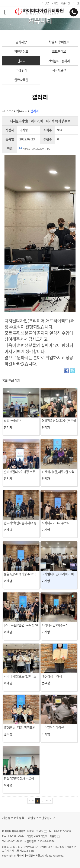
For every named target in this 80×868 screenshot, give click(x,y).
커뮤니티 (22, 111)
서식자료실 (59, 70)
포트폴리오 (59, 51)
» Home (8, 111)
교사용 (55, 3)
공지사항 (21, 42)
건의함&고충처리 (59, 61)
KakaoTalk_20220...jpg (36, 148)
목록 (5, 381)
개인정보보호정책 (13, 818)
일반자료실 (21, 80)
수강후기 (21, 70)
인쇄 (11, 381)
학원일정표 (21, 51)
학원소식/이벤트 (59, 42)
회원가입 (65, 3)
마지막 (51, 801)
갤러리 (21, 61)
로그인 (75, 3)
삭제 (17, 381)
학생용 (46, 3)
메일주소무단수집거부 (41, 818)
